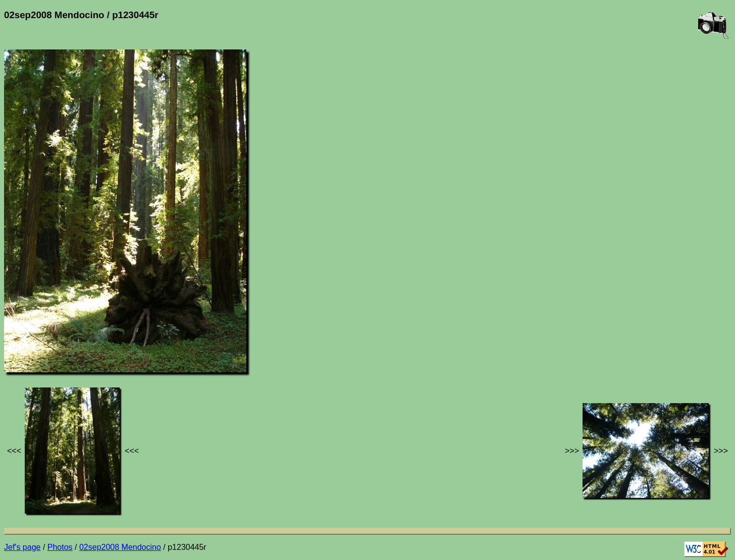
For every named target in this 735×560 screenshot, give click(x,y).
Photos (60, 547)
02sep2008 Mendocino (120, 547)
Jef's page (22, 547)
